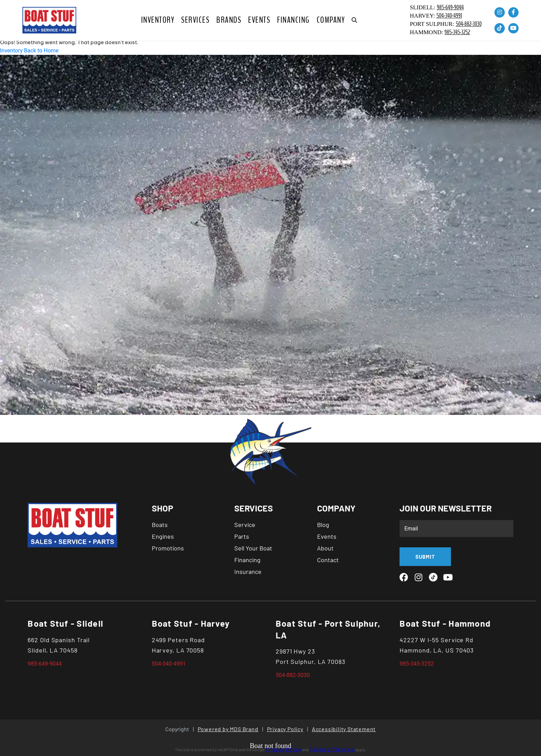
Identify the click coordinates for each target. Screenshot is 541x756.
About (325, 548)
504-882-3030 (469, 24)
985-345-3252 (457, 32)
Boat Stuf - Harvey (191, 623)
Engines (163, 536)
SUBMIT (425, 557)
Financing (293, 20)
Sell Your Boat (253, 548)
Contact (328, 560)
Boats (160, 525)
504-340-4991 (449, 16)
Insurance (248, 571)
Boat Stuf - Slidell (65, 623)
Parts (242, 536)
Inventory (158, 20)
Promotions (168, 548)
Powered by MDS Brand (228, 729)
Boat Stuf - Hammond (445, 623)
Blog (323, 525)
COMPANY (331, 20)
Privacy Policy (285, 729)
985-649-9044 (450, 7)
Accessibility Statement (344, 729)
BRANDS (229, 20)
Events (259, 20)
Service (245, 525)
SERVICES (195, 20)
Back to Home (41, 51)
